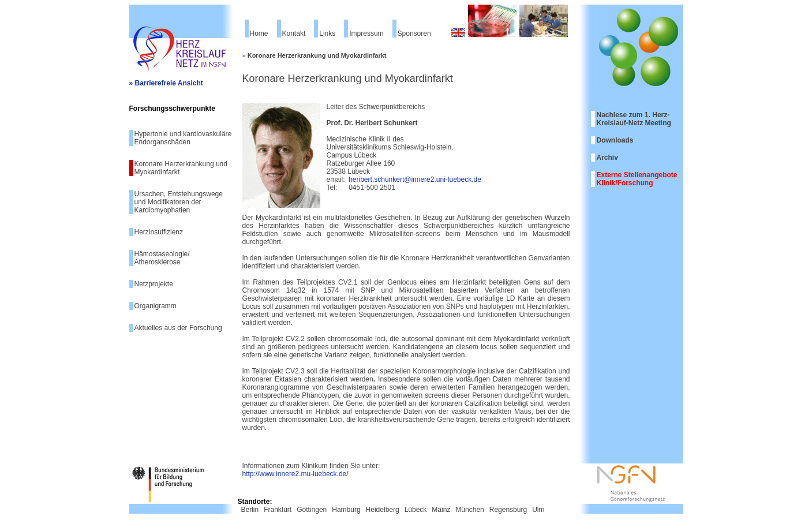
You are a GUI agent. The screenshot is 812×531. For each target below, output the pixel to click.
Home (259, 33)
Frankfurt (278, 510)
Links (327, 33)
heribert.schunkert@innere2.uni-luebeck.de (415, 180)
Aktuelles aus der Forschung (178, 328)
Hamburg (346, 510)
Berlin (250, 510)
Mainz (441, 510)
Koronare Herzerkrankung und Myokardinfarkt (181, 168)
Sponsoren (414, 33)
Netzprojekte (154, 284)
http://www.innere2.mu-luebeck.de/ (295, 474)
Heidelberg (383, 510)
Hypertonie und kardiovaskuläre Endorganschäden (183, 138)
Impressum (366, 33)
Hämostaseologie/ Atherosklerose (162, 258)
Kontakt (294, 33)
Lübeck (416, 510)
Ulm (538, 510)
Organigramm (156, 306)
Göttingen (312, 510)
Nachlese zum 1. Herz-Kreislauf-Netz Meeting (634, 119)
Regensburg (508, 510)
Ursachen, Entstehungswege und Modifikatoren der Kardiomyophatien (179, 202)
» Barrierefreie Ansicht (166, 83)
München (469, 510)
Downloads (615, 140)
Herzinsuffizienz (159, 232)
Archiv (607, 158)
